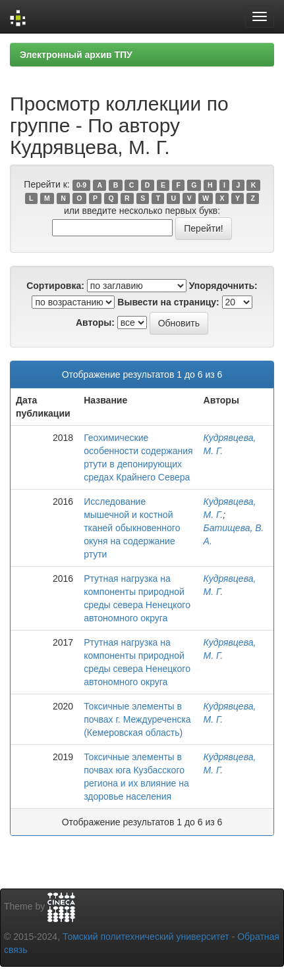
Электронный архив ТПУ (76, 55)
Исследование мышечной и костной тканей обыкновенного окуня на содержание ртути (132, 528)
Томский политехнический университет (146, 937)
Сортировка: (55, 286)
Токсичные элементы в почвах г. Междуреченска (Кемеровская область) (137, 719)
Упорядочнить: (223, 286)
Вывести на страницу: (168, 302)
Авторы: (95, 322)
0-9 (81, 185)
